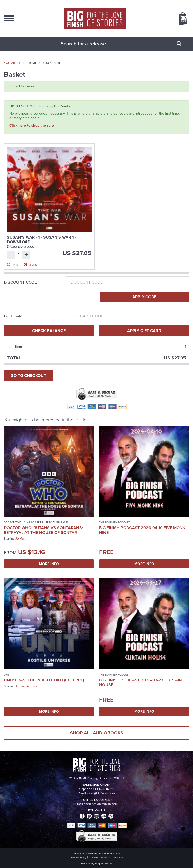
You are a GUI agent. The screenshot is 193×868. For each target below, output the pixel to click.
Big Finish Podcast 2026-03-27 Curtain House (141, 682)
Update (16, 265)
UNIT (7, 675)
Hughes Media (103, 863)
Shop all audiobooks (97, 733)
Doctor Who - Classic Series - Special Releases (36, 522)
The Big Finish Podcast (115, 522)
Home (32, 63)
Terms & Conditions (112, 858)
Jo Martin (22, 539)
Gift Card (14, 316)
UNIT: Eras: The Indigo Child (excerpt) (44, 680)
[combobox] (90, 44)
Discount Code (20, 282)
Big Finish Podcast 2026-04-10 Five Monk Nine (142, 530)
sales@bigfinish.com (101, 793)
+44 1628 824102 (104, 789)
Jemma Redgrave (27, 686)
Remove (34, 265)
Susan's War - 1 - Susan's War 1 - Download (42, 240)
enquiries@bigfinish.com (101, 804)
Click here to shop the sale (32, 125)
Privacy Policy (78, 858)
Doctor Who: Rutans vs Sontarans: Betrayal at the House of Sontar (43, 530)
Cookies (94, 858)
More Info (49, 564)
